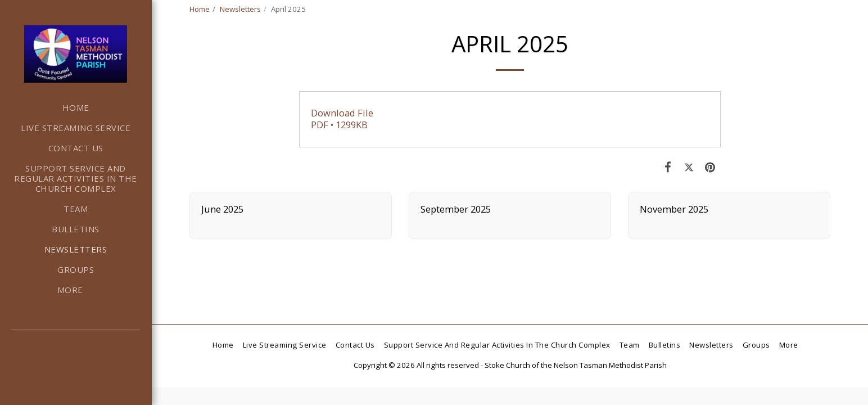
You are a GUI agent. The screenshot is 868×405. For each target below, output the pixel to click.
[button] (66, 361)
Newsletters (240, 9)
